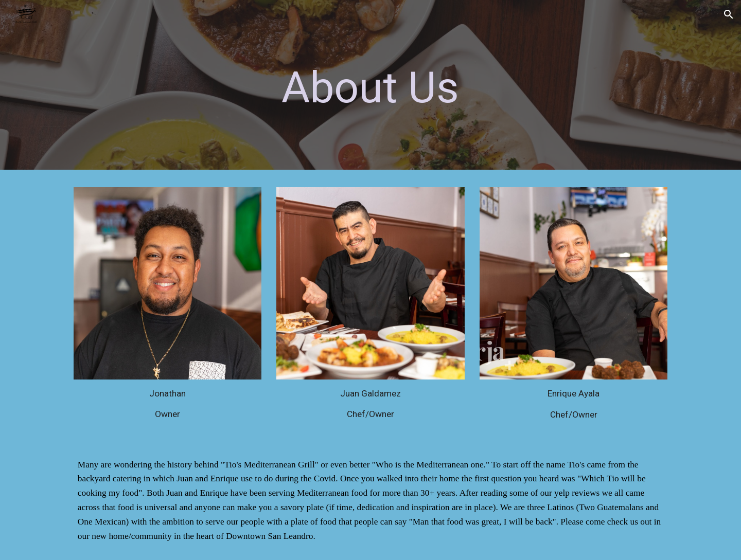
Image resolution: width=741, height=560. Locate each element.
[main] (370, 88)
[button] (729, 14)
